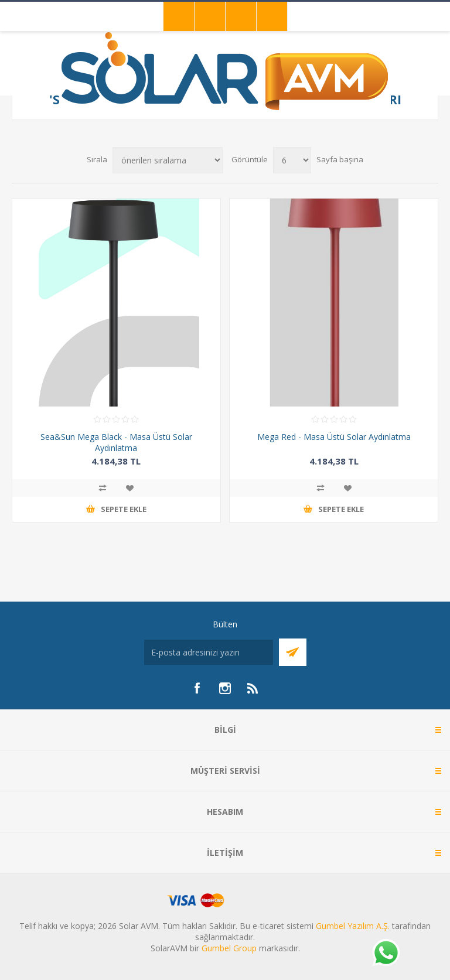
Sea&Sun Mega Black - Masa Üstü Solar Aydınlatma (116, 442)
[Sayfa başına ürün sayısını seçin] (292, 160)
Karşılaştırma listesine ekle (103, 488)
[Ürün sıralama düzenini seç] (168, 160)
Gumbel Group (229, 948)
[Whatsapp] (386, 954)
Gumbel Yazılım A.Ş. (353, 926)
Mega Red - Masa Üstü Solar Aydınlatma (334, 437)
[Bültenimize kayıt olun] (209, 652)
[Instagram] (225, 688)
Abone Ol (293, 652)
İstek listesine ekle (129, 488)
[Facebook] (197, 688)
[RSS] (253, 688)
